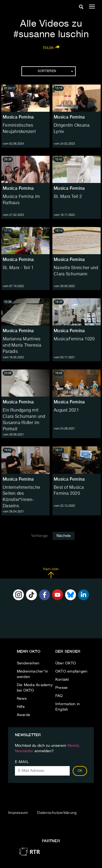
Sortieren (55, 71)
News (22, 699)
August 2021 (66, 410)
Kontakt (62, 680)
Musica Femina (18, 117)
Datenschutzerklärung (57, 813)
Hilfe (21, 707)
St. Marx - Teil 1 (18, 268)
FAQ (59, 696)
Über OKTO (66, 663)
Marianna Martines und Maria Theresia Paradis (22, 346)
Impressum (18, 813)
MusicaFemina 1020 (74, 339)
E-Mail (22, 762)
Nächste (64, 536)
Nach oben (51, 573)
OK (80, 771)
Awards (24, 715)
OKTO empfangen (71, 671)
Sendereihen (28, 663)
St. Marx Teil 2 (68, 197)
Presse (62, 688)
